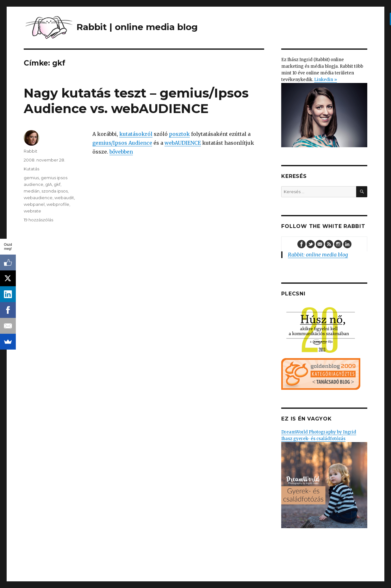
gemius (31, 178)
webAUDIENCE (183, 143)
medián (32, 191)
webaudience (38, 198)
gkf (57, 184)
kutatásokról (136, 134)
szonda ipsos (55, 191)
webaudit (64, 198)
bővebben (121, 152)
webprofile (58, 204)
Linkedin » (326, 80)
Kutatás (31, 169)
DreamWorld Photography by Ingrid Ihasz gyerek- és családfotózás (324, 479)
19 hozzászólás (38, 220)
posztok (179, 134)
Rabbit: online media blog (318, 255)
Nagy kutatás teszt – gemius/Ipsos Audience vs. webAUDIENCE (136, 101)
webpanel (34, 204)
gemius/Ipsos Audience (122, 143)
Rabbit (31, 151)
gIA (49, 184)
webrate (32, 211)
